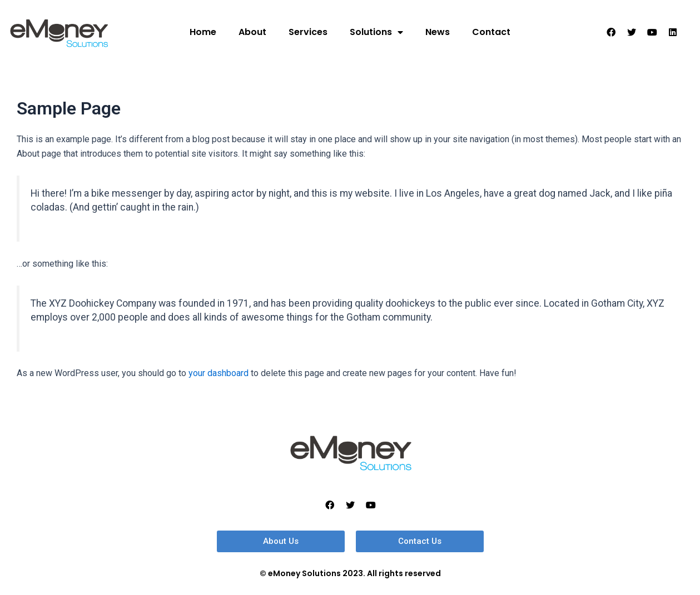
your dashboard (219, 373)
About (252, 32)
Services (308, 32)
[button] (281, 541)
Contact (491, 32)
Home (203, 32)
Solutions (376, 32)
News (438, 32)
